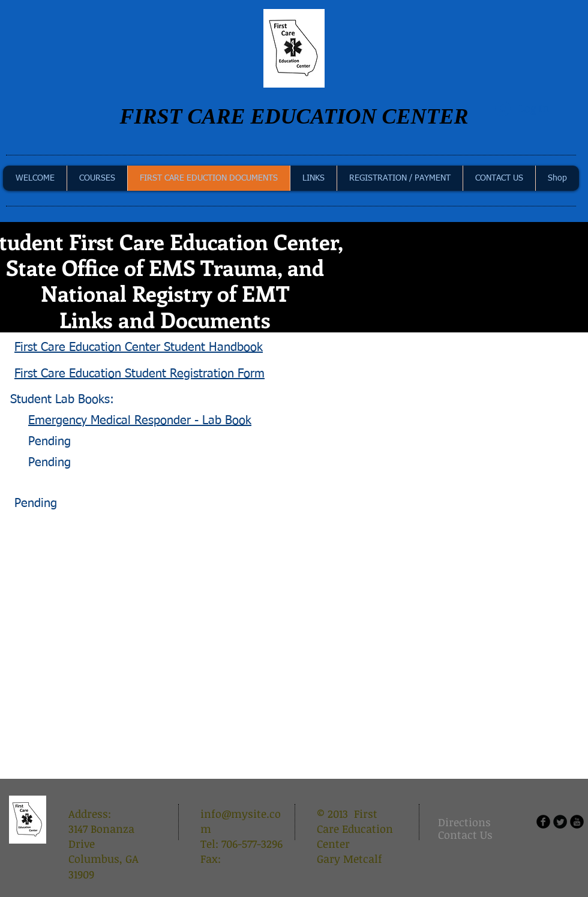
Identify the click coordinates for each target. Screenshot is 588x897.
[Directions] (468, 822)
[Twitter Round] (560, 822)
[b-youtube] (577, 822)
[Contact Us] (465, 835)
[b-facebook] (543, 822)
